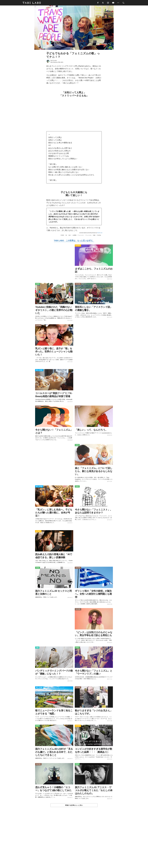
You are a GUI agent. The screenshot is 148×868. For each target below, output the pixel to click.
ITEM (37, 648)
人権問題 (74, 235)
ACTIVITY (78, 246)
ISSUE (62, 235)
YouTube (99, 235)
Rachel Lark (100, 233)
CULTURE (78, 284)
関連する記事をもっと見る (74, 805)
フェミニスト (81, 235)
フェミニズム (89, 235)
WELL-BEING (39, 370)
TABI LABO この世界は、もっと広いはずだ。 (74, 241)
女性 (70, 235)
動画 (94, 235)
